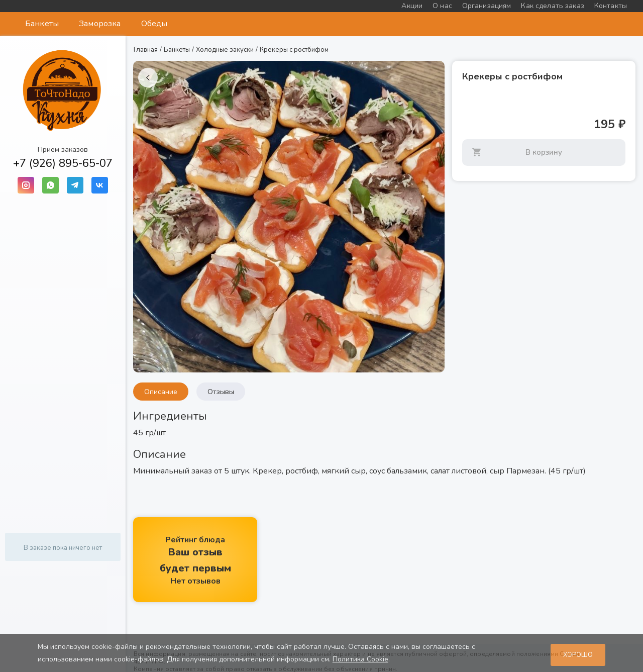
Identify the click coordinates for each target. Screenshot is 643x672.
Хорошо (578, 655)
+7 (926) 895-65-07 (63, 163)
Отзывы (221, 392)
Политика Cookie (360, 659)
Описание (161, 392)
